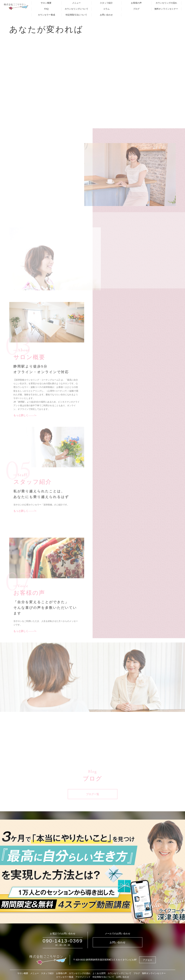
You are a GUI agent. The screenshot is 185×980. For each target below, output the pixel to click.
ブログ (136, 9)
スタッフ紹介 (106, 3)
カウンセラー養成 (46, 15)
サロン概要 (46, 3)
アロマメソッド (83, 977)
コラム (106, 9)
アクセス (147, 960)
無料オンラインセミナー (166, 9)
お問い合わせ (106, 15)
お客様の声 (136, 3)
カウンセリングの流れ (166, 3)
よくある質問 (99, 973)
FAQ (46, 9)
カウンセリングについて (76, 9)
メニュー (76, 3)
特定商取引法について (76, 15)
